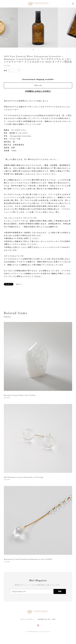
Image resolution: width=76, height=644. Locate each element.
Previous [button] (4, 28)
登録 (60, 591)
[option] (38, 28)
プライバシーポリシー (28, 619)
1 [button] (33, 50)
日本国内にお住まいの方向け (38, 91)
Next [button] (72, 28)
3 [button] (37, 50)
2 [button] (35, 50)
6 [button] (41, 50)
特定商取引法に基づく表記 (47, 619)
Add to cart (38, 85)
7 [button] (43, 50)
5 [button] (40, 50)
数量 (6, 71)
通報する (19, 284)
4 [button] (38, 50)
